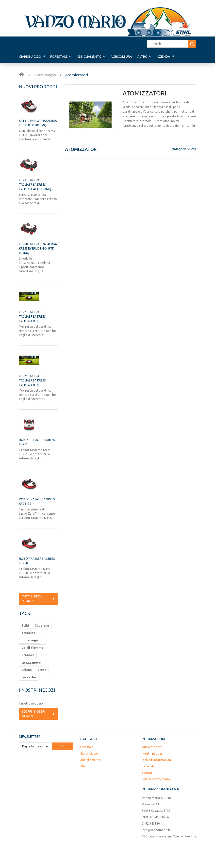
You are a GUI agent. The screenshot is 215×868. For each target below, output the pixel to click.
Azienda (163, 56)
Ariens (27, 670)
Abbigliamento (89, 56)
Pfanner (28, 655)
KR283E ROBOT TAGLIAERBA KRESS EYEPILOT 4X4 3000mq (35, 185)
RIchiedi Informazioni (157, 760)
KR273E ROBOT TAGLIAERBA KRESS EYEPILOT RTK (32, 316)
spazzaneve (31, 662)
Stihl (25, 625)
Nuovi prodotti (38, 87)
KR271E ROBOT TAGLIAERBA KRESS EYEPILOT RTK (32, 380)
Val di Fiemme (33, 648)
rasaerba (29, 677)
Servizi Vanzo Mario (156, 779)
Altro (142, 56)
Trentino (28, 633)
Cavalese (42, 625)
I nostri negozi (37, 690)
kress (42, 670)
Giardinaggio (30, 56)
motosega (30, 640)
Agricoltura (121, 56)
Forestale (59, 56)
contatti (148, 773)
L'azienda (148, 766)
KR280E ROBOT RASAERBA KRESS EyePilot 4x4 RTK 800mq (38, 248)
